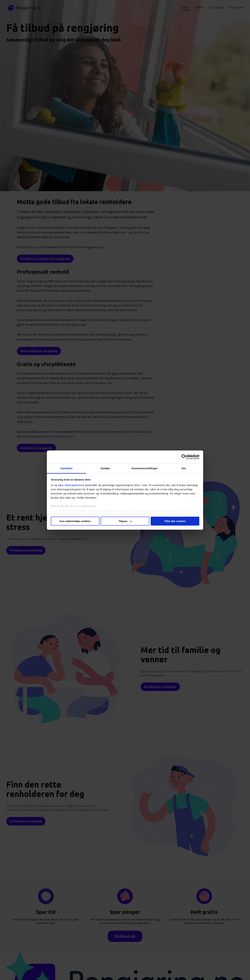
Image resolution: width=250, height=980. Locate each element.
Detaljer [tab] (106, 468)
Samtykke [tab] (66, 468)
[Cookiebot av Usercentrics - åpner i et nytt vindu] (184, 457)
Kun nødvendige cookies (75, 521)
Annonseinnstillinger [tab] (145, 468)
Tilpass (125, 521)
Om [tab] (184, 468)
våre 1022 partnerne (71, 485)
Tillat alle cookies (175, 521)
